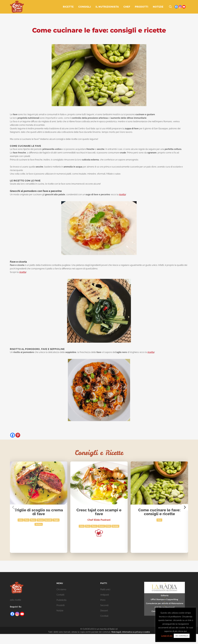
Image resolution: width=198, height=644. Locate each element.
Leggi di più (167, 636)
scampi (115, 526)
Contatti (60, 595)
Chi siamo (61, 589)
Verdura (39, 524)
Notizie (60, 611)
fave (27, 520)
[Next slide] (185, 507)
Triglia (56, 520)
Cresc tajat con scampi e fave (99, 512)
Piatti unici (105, 589)
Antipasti (105, 595)
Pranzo (40, 520)
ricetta (122, 195)
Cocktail (104, 616)
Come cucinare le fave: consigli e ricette (159, 512)
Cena (21, 520)
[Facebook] (13, 435)
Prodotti (61, 605)
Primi (108, 526)
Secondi (48, 520)
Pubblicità (61, 600)
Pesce (33, 520)
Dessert (104, 611)
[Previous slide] (13, 507)
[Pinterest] (18, 435)
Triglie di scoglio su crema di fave (39, 512)
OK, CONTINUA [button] (182, 636)
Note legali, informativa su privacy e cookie (131, 632)
